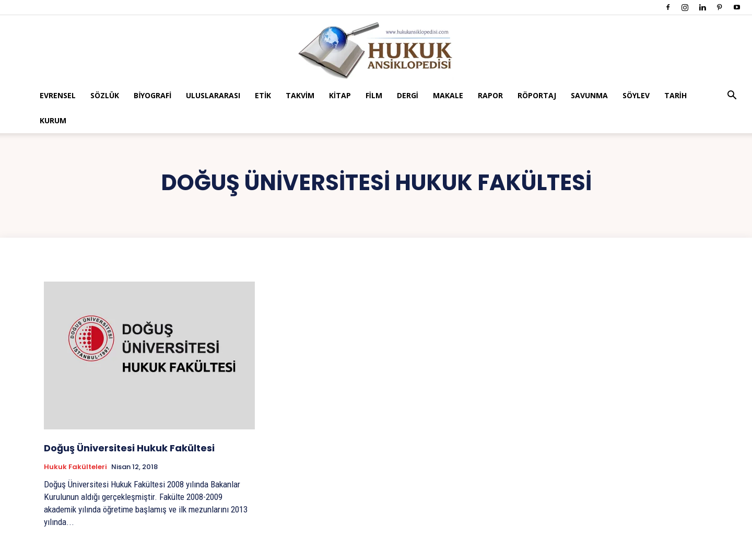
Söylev (636, 95)
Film (374, 95)
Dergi (408, 95)
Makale (448, 95)
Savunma (589, 95)
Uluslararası (213, 95)
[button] (732, 96)
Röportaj (537, 95)
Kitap (340, 95)
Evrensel (58, 95)
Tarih (675, 95)
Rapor (490, 95)
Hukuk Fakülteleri (75, 467)
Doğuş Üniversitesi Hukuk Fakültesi (129, 448)
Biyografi (152, 95)
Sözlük (105, 95)
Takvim (300, 95)
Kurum (53, 120)
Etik (263, 95)
